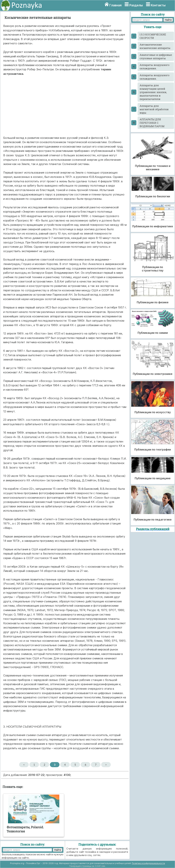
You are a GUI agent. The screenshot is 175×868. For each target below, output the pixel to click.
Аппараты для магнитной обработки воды (154, 109)
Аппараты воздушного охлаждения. (154, 67)
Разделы (136, 5)
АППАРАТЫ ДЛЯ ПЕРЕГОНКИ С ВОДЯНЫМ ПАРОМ (152, 123)
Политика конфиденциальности (148, 863)
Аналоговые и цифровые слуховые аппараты (156, 56)
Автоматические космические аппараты (155, 46)
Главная (115, 5)
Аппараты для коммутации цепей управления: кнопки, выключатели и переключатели (153, 92)
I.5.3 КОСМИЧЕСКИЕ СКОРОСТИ (153, 36)
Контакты (158, 5)
